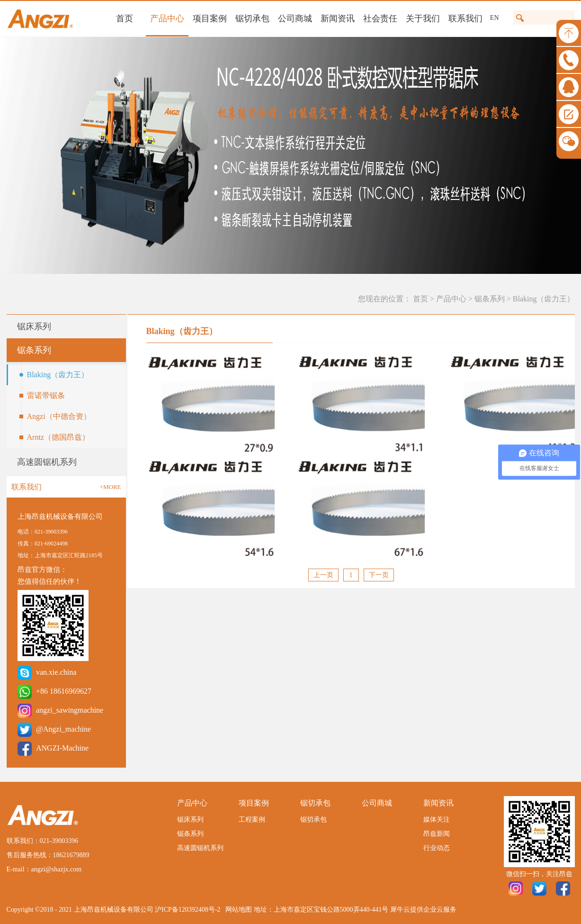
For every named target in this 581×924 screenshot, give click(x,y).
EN (495, 18)
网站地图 (237, 910)
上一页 (323, 575)
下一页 (379, 575)
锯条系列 (490, 299)
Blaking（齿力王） (544, 299)
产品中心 (451, 299)
